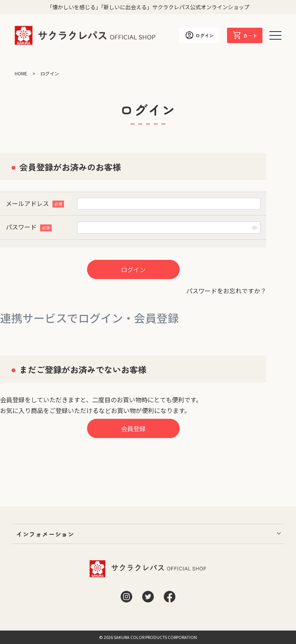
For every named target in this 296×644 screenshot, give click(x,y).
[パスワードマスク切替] (255, 227)
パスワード (29, 227)
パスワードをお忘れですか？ (226, 291)
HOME (21, 73)
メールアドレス (35, 203)
